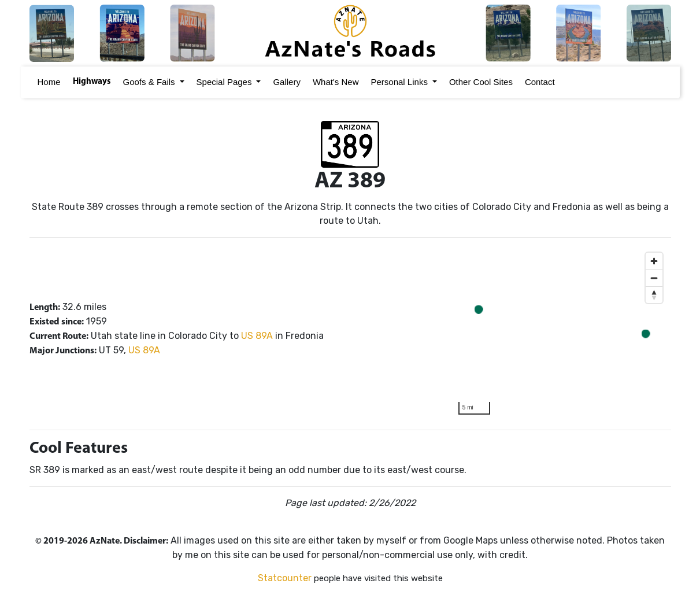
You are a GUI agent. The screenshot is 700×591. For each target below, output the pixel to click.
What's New (334, 82)
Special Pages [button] (224, 82)
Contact (538, 82)
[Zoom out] (654, 278)
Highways (90, 82)
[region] (561, 334)
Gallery (285, 82)
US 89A (257, 336)
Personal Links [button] (399, 82)
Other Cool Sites (479, 82)
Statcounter (285, 578)
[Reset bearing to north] (654, 295)
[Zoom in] (654, 261)
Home (48, 82)
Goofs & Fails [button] (149, 82)
